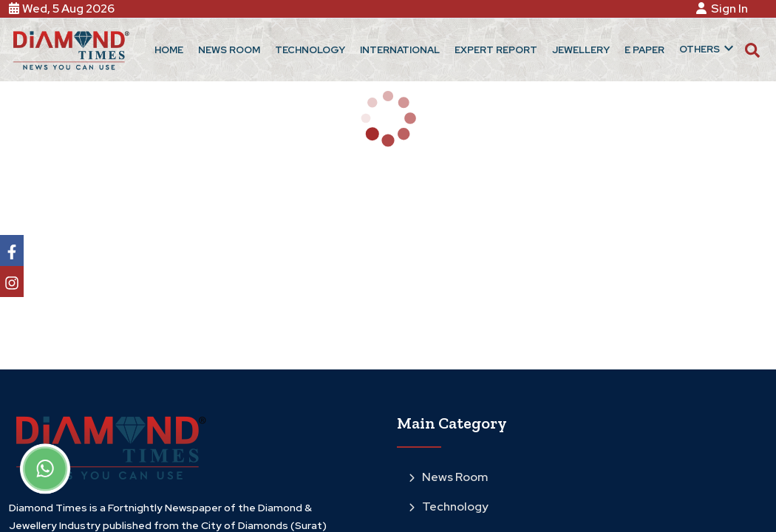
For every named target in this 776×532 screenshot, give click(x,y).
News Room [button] (229, 50)
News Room (448, 477)
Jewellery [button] (581, 50)
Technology (449, 507)
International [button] (400, 50)
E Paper (644, 50)
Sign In (724, 8)
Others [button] (708, 48)
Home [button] (169, 50)
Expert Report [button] (496, 50)
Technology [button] (310, 50)
